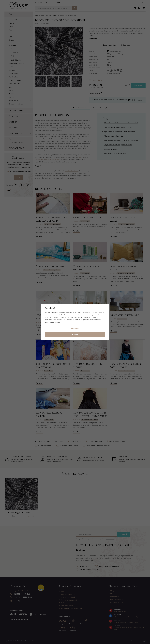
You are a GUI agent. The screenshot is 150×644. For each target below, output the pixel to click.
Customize (75, 328)
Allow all (75, 334)
